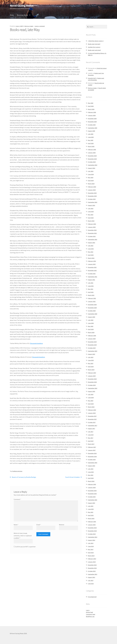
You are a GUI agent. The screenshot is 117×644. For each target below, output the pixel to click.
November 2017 (92, 419)
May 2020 (91, 326)
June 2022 (91, 249)
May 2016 (91, 475)
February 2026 (92, 112)
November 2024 (92, 159)
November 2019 (92, 345)
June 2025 (91, 137)
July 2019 (91, 357)
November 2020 (92, 308)
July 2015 (91, 506)
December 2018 (92, 379)
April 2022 (91, 255)
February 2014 (92, 559)
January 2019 (92, 376)
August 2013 (91, 577)
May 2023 (91, 215)
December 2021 (92, 267)
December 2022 (92, 230)
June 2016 (91, 472)
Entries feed (89, 612)
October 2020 (92, 311)
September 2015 (93, 500)
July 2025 (91, 134)
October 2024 (92, 162)
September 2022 (93, 239)
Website (62, 525)
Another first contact (94, 47)
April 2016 (91, 478)
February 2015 (92, 522)
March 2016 (91, 481)
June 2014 (91, 546)
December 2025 (92, 119)
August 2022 (91, 243)
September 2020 (93, 314)
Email (39, 525)
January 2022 (92, 264)
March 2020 (91, 332)
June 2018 (91, 398)
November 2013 (92, 568)
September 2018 (93, 388)
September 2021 (93, 277)
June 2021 (91, 286)
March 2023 (91, 221)
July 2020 (91, 320)
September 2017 (93, 426)
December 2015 (92, 491)
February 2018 (92, 410)
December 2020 (92, 305)
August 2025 (91, 131)
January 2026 (92, 115)
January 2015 (92, 525)
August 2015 (91, 503)
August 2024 (91, 168)
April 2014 (91, 553)
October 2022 (92, 236)
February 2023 (92, 224)
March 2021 (91, 295)
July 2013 (91, 580)
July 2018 (91, 394)
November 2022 (92, 233)
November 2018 (92, 382)
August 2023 (91, 205)
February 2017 (92, 447)
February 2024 (92, 187)
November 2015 (92, 494)
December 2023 (92, 193)
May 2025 (91, 140)
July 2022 (91, 246)
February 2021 (92, 298)
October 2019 (92, 348)
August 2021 (91, 280)
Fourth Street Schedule (72, 477)
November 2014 (92, 531)
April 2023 (91, 218)
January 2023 (92, 227)
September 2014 (93, 537)
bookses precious (17, 471)
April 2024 (91, 181)
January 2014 (92, 562)
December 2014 (92, 528)
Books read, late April (94, 44)
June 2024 (91, 174)
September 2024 (93, 165)
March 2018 (91, 407)
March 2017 (91, 444)
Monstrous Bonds (22, 15)
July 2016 (91, 469)
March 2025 (91, 146)
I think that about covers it (96, 41)
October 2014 (92, 534)
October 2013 (92, 571)
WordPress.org (90, 616)
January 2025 (92, 153)
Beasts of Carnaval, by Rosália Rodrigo (24, 477)
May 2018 (91, 401)
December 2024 (92, 156)
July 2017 (91, 432)
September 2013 (93, 574)
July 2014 (91, 543)
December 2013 (92, 565)
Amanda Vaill (92, 78)
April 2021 (91, 292)
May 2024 (91, 178)
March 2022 (91, 258)
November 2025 (92, 122)
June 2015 (91, 509)
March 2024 (91, 184)
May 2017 (91, 438)
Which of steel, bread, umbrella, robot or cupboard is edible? (23, 536)
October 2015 (92, 497)
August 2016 (91, 466)
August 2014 (91, 540)
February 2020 (92, 336)
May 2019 (91, 363)
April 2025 (91, 143)
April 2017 (91, 441)
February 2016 (92, 484)
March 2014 (91, 556)
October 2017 (92, 422)
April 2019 (91, 367)
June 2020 (91, 323)
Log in (88, 610)
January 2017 (92, 450)
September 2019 (93, 351)
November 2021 (92, 270)
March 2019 (91, 370)
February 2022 (92, 261)
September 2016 (93, 463)
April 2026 (91, 106)
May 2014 (91, 549)
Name (16, 525)
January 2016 (92, 487)
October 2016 (92, 460)
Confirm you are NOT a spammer (25, 547)
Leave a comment (40, 26)
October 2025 (92, 125)
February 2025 (92, 150)
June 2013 (91, 584)
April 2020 (91, 329)
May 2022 (91, 252)
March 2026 (91, 109)
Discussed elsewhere (36, 343)
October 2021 (92, 274)
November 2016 (92, 457)
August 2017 (91, 429)
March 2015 (91, 518)
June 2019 (91, 360)
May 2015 (91, 512)
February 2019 (92, 373)
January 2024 (92, 190)
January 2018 (92, 413)
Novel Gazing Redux (22, 6)
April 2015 (91, 515)
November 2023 (92, 196)
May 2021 (91, 289)
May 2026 (91, 103)
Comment (17, 499)
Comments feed (91, 614)
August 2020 (91, 317)
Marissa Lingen (29, 26)
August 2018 (91, 391)
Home (12, 15)
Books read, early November (96, 79)
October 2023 (92, 199)
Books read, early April (94, 50)
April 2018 (91, 404)
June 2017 (91, 435)
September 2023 (93, 202)
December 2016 (92, 453)
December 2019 (92, 342)
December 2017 (92, 416)
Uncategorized (92, 597)
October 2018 (92, 385)
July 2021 (91, 283)
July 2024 (91, 171)
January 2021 (92, 301)
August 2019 (91, 354)
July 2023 (91, 208)
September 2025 (93, 128)
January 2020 (92, 339)
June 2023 (91, 212)
